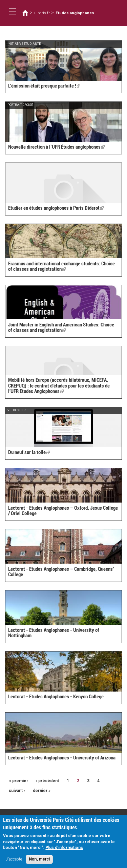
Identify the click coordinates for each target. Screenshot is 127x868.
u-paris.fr (42, 13)
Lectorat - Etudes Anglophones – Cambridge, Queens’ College (61, 572)
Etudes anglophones (75, 13)
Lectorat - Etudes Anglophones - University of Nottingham (54, 633)
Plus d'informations (64, 850)
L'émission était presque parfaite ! (44, 86)
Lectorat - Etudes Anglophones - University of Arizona (62, 758)
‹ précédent (47, 781)
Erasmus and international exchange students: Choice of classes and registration (61, 267)
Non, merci (39, 861)
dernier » (42, 791)
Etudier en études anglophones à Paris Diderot (56, 208)
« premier (19, 781)
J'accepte (14, 861)
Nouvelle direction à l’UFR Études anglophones (56, 147)
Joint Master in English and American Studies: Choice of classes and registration (61, 328)
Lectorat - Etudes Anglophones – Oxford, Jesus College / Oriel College (63, 511)
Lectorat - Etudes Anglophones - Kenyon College (56, 697)
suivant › (17, 791)
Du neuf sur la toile (29, 452)
